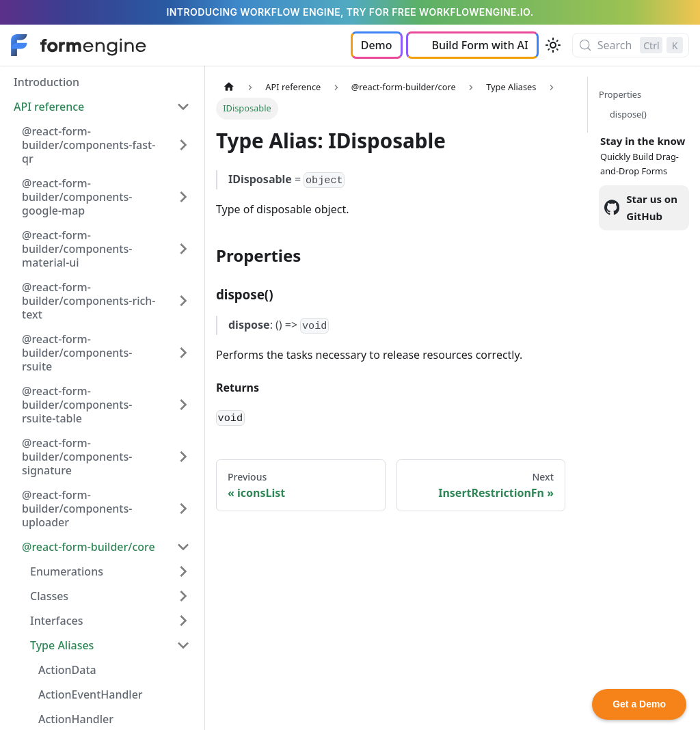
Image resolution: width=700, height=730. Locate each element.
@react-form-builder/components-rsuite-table (77, 405)
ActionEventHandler (91, 694)
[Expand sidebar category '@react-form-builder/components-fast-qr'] (183, 145)
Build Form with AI (480, 45)
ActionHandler (76, 719)
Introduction (46, 82)
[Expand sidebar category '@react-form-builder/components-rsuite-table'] (183, 405)
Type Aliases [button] (62, 645)
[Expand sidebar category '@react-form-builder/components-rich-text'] (183, 301)
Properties (620, 94)
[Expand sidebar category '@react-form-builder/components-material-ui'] (183, 249)
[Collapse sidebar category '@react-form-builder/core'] (183, 547)
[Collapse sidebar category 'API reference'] (183, 107)
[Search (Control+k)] (631, 45)
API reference (49, 107)
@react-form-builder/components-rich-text (89, 301)
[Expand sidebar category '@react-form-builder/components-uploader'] (183, 509)
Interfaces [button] (56, 621)
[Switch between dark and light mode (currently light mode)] (553, 45)
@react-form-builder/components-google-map (77, 197)
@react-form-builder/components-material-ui (77, 249)
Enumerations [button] (67, 571)
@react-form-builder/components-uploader (77, 509)
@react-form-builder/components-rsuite (77, 353)
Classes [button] (49, 596)
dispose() (628, 114)
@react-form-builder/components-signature (77, 457)
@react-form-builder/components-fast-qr (89, 145)
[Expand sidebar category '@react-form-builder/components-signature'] (183, 457)
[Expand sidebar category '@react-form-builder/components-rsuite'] (183, 353)
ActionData (67, 670)
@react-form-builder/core (89, 547)
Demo (377, 45)
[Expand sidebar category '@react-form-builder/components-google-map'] (183, 197)
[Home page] (229, 87)
